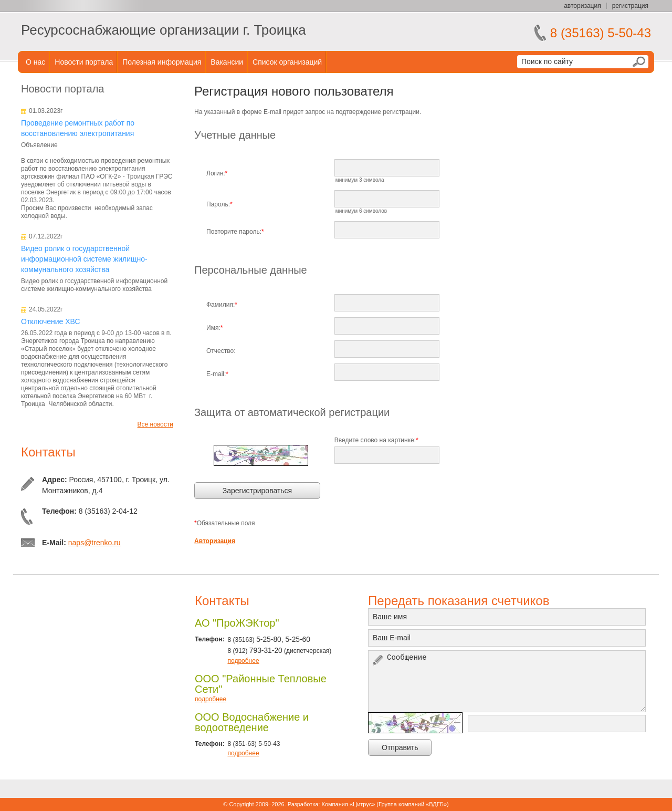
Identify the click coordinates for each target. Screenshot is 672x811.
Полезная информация (162, 62)
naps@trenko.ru (94, 543)
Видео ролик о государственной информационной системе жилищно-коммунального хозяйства (84, 259)
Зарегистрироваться (257, 491)
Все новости (155, 424)
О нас (35, 62)
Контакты (48, 452)
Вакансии (227, 62)
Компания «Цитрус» (348, 804)
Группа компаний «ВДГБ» (413, 804)
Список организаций (287, 62)
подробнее (243, 661)
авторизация (582, 6)
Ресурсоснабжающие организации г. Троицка (164, 30)
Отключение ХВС (51, 321)
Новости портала (84, 62)
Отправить (400, 747)
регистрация (630, 6)
